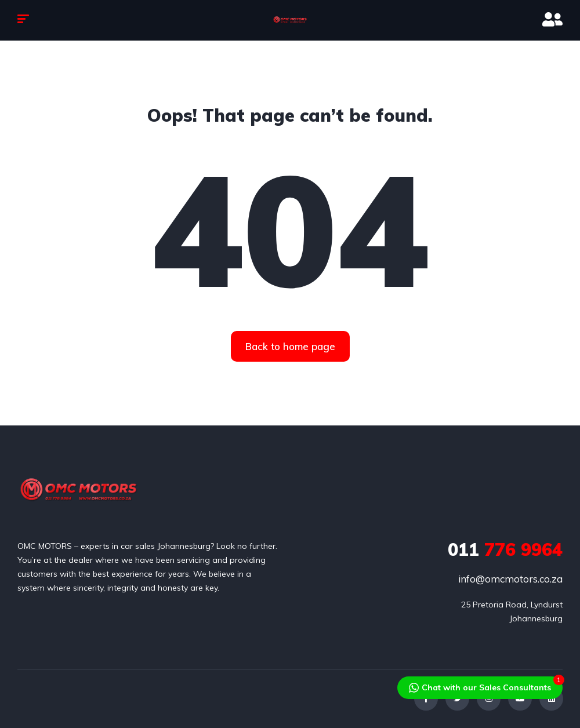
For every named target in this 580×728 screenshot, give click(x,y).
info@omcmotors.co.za (510, 579)
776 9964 (505, 549)
